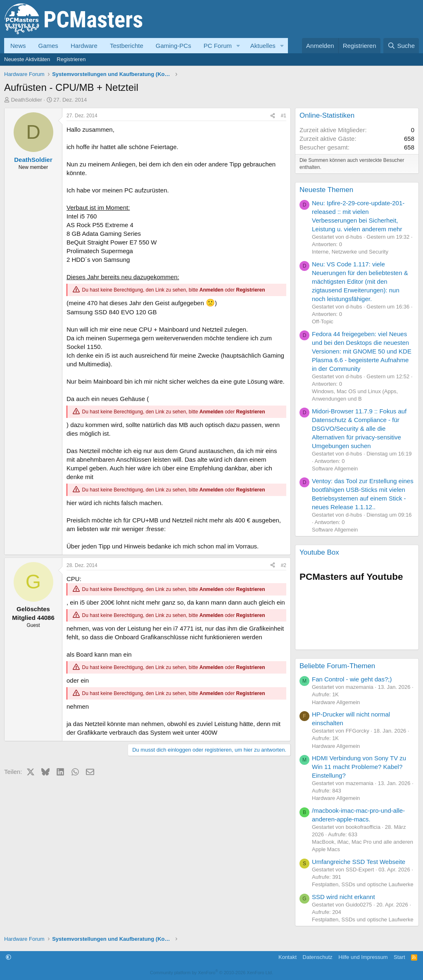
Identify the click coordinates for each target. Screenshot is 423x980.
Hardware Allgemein (336, 702)
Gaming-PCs (173, 46)
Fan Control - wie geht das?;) (352, 679)
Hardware (84, 46)
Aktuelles (263, 46)
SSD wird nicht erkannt (343, 897)
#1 (284, 116)
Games (48, 46)
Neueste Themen (326, 190)
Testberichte (127, 46)
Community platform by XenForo (211, 973)
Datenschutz (318, 957)
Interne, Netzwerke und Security (350, 252)
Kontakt (288, 957)
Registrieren (71, 59)
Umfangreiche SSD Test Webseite (359, 862)
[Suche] (401, 46)
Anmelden (211, 290)
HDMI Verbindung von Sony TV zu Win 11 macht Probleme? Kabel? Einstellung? (359, 767)
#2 (284, 565)
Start (399, 957)
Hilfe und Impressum (363, 957)
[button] (238, 46)
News (18, 46)
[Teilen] (273, 116)
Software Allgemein (335, 469)
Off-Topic (323, 322)
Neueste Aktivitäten (27, 59)
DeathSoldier (27, 100)
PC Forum (218, 46)
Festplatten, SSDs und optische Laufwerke (363, 884)
